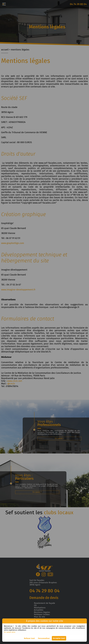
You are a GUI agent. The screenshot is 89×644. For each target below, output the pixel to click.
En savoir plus (10, 632)
